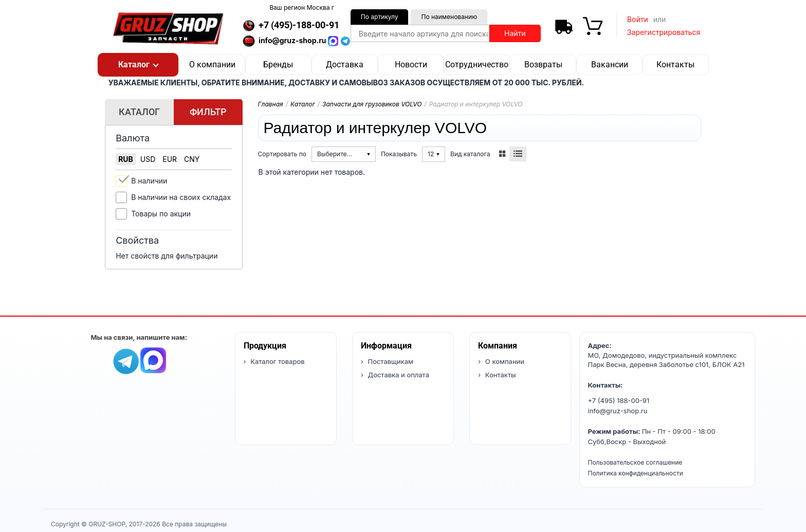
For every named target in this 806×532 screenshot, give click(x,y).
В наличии (149, 181)
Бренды (278, 65)
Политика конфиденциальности (636, 473)
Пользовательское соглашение (635, 462)
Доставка (345, 65)
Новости (411, 65)
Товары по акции (161, 214)
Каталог (303, 104)
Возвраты (543, 65)
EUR (170, 159)
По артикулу (380, 17)
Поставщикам (390, 361)
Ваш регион (302, 7)
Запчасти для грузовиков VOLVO (372, 104)
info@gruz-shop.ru (618, 411)
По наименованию (449, 17)
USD (148, 159)
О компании (212, 65)
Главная (271, 104)
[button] (138, 65)
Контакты (675, 65)
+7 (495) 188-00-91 (619, 400)
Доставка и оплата (398, 375)
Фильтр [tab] (208, 112)
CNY (192, 159)
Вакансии (610, 65)
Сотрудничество (477, 65)
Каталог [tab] (139, 112)
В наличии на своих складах (181, 197)
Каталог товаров (277, 361)
